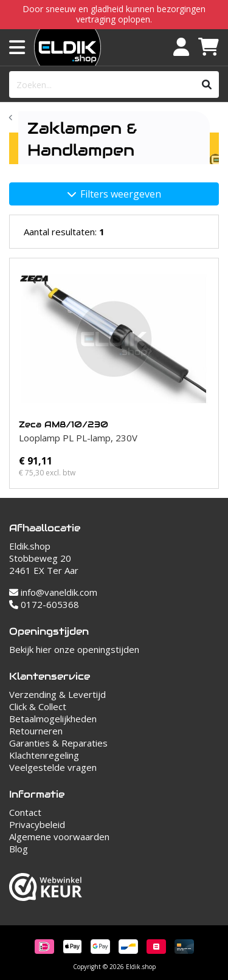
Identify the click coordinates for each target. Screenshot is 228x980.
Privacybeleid (37, 824)
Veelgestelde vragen (53, 767)
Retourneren (36, 731)
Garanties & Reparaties (58, 743)
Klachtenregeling (44, 755)
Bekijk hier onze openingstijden (74, 649)
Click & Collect (38, 706)
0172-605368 (44, 604)
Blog (19, 849)
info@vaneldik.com (53, 592)
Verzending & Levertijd (57, 694)
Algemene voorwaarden (59, 837)
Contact (25, 812)
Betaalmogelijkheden (53, 719)
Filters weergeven (114, 194)
